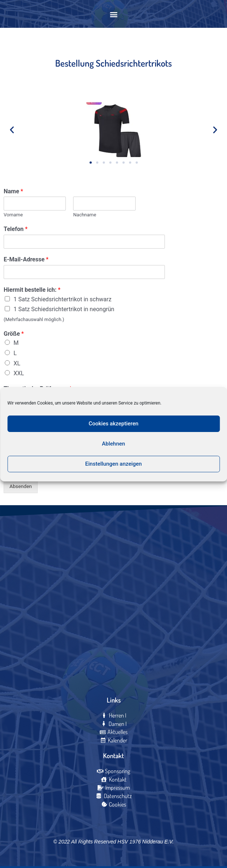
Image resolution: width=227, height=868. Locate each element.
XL (17, 363)
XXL (19, 373)
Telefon (16, 229)
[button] (113, 14)
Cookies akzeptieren (113, 424)
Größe (14, 334)
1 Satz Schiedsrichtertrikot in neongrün (64, 309)
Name (13, 191)
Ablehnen (113, 444)
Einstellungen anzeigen (113, 464)
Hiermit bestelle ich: (32, 290)
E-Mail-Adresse (26, 259)
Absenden (21, 486)
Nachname (85, 215)
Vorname (13, 215)
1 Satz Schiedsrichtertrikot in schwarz (63, 299)
